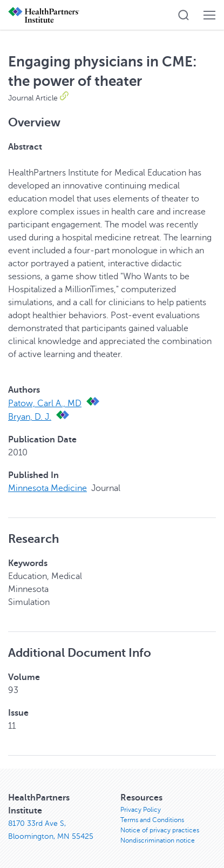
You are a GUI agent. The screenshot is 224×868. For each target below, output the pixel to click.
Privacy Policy (141, 810)
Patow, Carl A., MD (45, 403)
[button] (184, 15)
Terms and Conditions (152, 820)
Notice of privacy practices (160, 830)
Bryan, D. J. (30, 417)
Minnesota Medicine (47, 488)
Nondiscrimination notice (158, 840)
